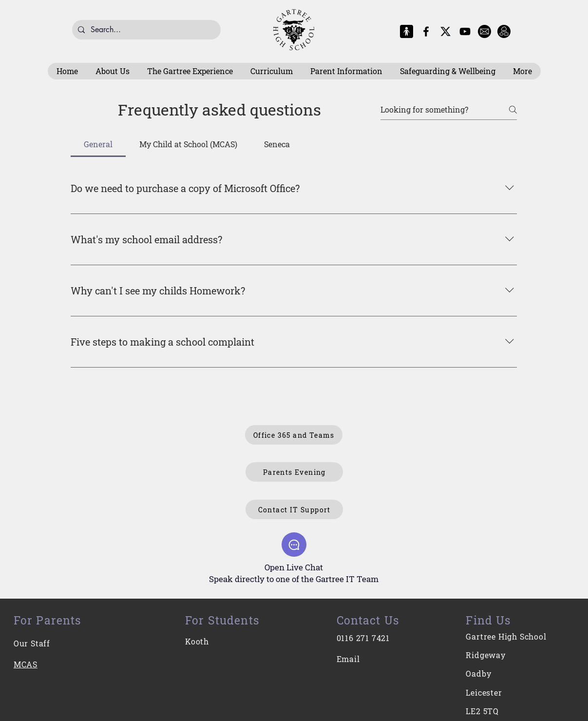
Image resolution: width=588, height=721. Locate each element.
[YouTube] (465, 31)
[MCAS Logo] (407, 31)
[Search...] (145, 30)
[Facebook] (426, 31)
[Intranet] (504, 31)
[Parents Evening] (294, 472)
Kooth (197, 641)
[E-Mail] (484, 31)
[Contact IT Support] (294, 509)
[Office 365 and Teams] (294, 435)
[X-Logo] (446, 31)
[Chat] (294, 545)
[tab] (98, 144)
